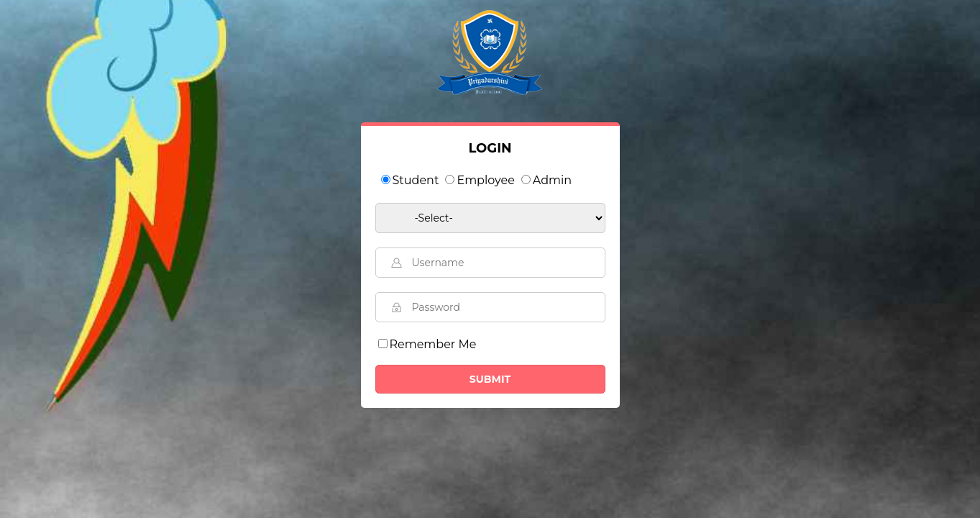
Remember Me (433, 344)
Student (416, 180)
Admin (552, 180)
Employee (485, 180)
